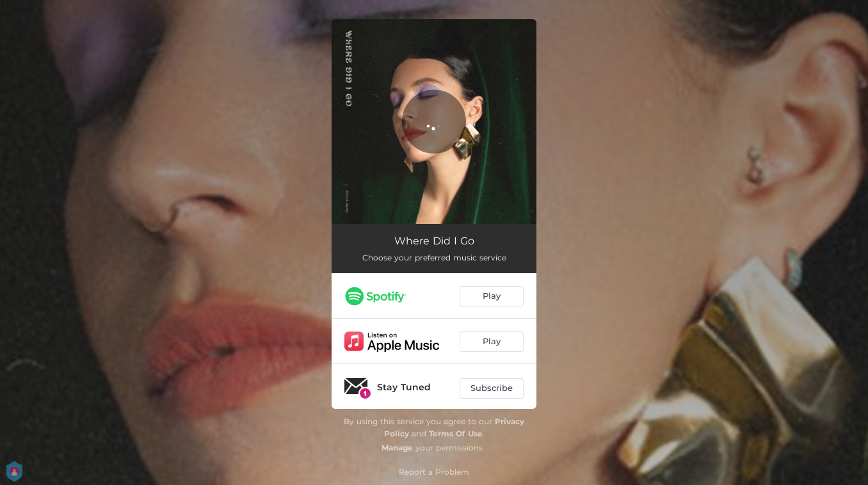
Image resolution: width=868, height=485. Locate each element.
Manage (397, 448)
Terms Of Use (456, 433)
